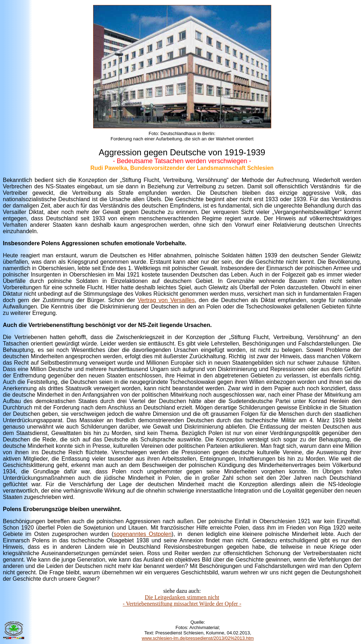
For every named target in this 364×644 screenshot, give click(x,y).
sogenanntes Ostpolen (142, 534)
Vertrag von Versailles (166, 300)
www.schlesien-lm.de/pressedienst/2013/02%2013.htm (198, 638)
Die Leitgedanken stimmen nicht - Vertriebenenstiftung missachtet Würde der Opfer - (182, 600)
